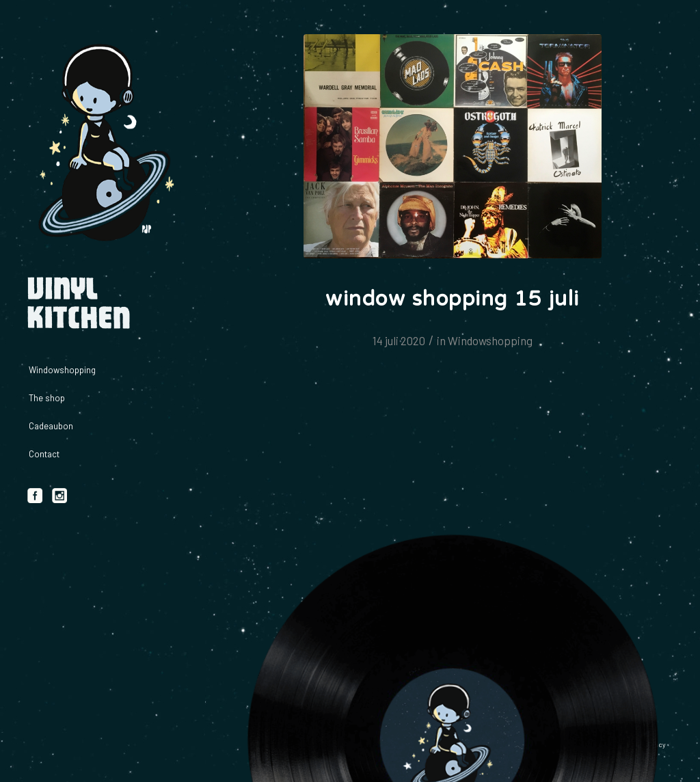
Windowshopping (490, 340)
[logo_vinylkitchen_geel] (103, 144)
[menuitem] (103, 370)
